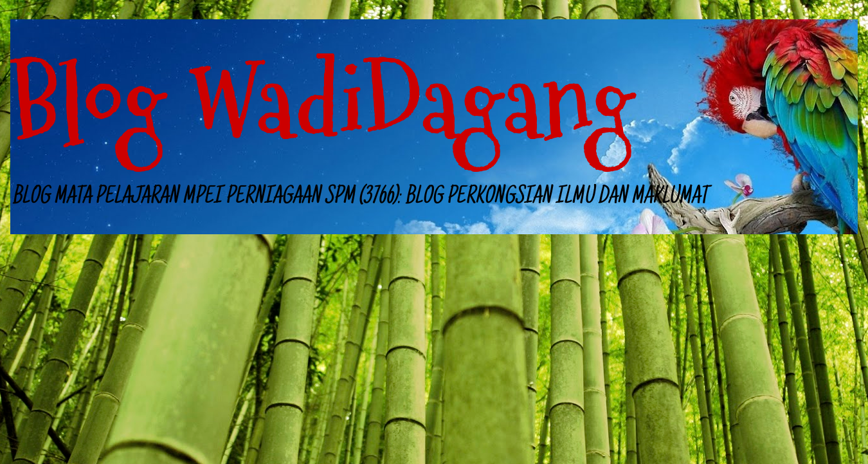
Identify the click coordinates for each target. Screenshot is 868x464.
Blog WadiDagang (322, 103)
